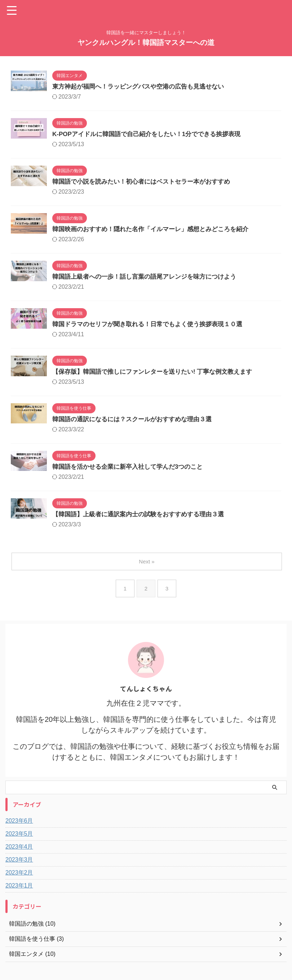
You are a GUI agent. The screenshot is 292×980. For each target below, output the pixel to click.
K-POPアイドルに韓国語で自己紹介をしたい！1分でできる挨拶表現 (152, 135)
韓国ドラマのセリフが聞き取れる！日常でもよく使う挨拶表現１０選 (153, 328)
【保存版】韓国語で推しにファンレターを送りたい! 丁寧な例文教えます (158, 377)
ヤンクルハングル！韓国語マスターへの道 (146, 42)
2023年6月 (19, 828)
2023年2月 (19, 880)
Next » (147, 569)
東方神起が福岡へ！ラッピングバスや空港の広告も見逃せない (143, 87)
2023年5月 (19, 841)
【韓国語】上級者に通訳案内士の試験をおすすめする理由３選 (143, 521)
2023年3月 (19, 867)
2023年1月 (19, 893)
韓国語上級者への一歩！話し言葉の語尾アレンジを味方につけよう (150, 280)
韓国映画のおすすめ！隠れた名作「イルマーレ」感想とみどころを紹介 (156, 232)
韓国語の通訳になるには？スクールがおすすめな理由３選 (137, 425)
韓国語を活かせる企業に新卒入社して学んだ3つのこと (132, 473)
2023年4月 (19, 854)
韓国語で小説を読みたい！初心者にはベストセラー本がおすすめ (146, 184)
